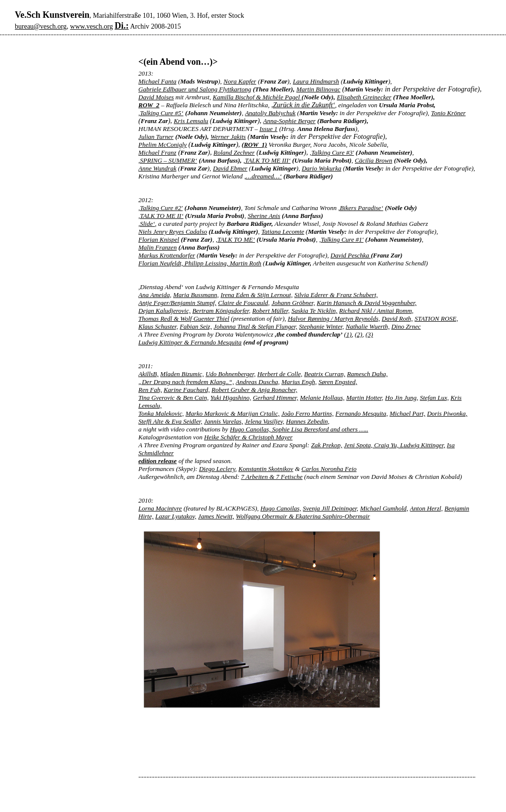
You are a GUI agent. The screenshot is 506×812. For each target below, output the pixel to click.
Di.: (122, 26)
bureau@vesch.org (41, 26)
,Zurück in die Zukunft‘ (303, 105)
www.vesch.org (92, 26)
